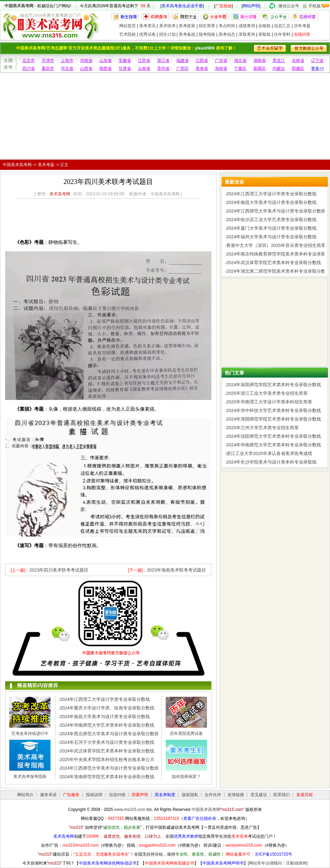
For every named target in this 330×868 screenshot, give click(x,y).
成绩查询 (247, 26)
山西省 (86, 68)
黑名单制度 (165, 795)
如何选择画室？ (186, 777)
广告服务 (71, 795)
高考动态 (227, 34)
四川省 (29, 68)
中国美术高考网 (19, 6)
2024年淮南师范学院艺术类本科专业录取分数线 (107, 777)
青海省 (202, 68)
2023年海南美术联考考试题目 (176, 570)
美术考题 (46, 165)
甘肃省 (125, 68)
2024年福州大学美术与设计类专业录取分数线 (271, 237)
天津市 (48, 61)
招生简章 (207, 26)
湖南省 (260, 61)
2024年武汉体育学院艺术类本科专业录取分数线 (107, 751)
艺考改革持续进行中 (30, 734)
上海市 (67, 61)
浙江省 (163, 61)
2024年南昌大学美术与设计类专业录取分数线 (105, 717)
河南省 (86, 61)
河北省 (67, 68)
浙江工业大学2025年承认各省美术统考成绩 (269, 453)
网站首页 (128, 26)
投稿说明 (94, 795)
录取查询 (247, 34)
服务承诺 (48, 795)
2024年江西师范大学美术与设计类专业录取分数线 (109, 768)
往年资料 (282, 34)
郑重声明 (140, 795)
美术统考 (167, 26)
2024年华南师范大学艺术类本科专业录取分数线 (107, 725)
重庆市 (48, 68)
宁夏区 (240, 68)
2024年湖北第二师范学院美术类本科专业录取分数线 (278, 271)
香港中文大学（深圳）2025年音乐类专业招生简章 (276, 245)
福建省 (183, 61)
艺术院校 (128, 34)
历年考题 (302, 26)
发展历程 (305, 795)
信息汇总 (282, 26)
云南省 (144, 68)
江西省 (202, 61)
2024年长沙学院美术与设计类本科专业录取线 (271, 462)
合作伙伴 (213, 795)
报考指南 (207, 34)
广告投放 (223, 6)
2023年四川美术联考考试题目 (59, 570)
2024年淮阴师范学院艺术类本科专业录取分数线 (274, 419)
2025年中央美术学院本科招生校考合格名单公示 (107, 759)
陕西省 (106, 68)
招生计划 (167, 34)
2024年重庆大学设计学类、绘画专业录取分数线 (107, 708)
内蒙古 (279, 68)
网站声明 (251, 6)
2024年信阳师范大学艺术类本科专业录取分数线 (274, 436)
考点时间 (227, 26)
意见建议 (259, 795)
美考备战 (187, 34)
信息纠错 (117, 795)
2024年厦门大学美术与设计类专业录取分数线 (271, 228)
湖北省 (240, 61)
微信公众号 (289, 6)
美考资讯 (147, 26)
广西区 (183, 68)
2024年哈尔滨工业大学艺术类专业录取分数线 (271, 220)
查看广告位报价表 (200, 818)
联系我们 (282, 795)
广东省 (221, 61)
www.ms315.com (130, 810)
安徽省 (125, 61)
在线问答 (302, 34)
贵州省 (163, 68)
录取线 (264, 34)
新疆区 (260, 68)
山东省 (106, 61)
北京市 (29, 61)
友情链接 (236, 795)
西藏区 (298, 68)
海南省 (221, 68)
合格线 (264, 26)
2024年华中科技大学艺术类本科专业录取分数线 (274, 410)
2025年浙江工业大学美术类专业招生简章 (267, 393)
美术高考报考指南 (30, 777)
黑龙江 (279, 61)
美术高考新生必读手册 (182, 6)
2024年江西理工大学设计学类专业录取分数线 (105, 699)
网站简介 (25, 795)
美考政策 (187, 26)
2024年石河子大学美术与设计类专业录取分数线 (107, 742)
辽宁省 (317, 61)
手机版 (315, 6)
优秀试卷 (147, 34)
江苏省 (144, 61)
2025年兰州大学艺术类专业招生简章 (262, 428)
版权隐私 (190, 795)
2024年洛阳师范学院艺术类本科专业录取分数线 (274, 385)
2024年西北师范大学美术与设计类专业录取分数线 (109, 734)
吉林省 (298, 61)
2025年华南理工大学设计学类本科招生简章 (269, 402)
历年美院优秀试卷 (186, 734)
